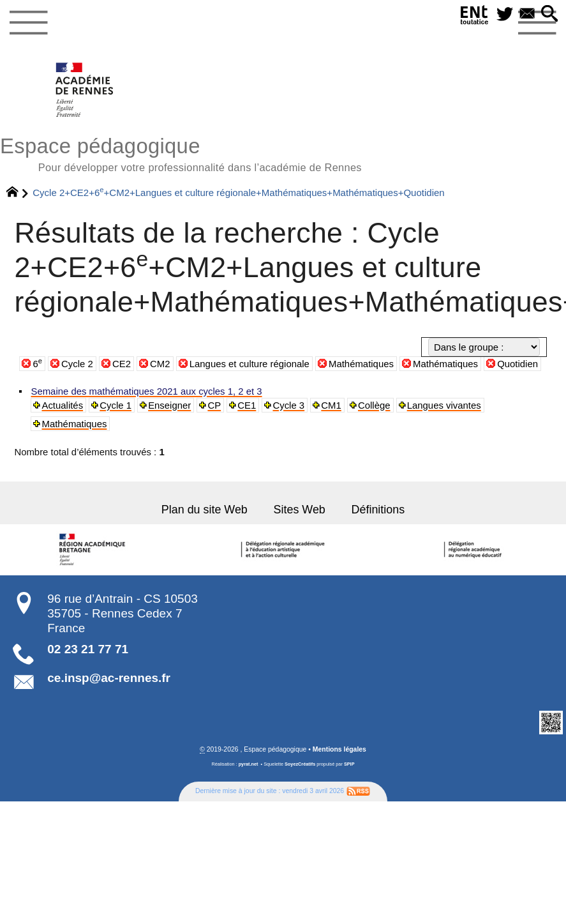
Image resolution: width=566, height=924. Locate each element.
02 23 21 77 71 (88, 647)
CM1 (325, 405)
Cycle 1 (114, 405)
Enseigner (167, 405)
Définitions (375, 508)
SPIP (349, 762)
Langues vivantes (435, 405)
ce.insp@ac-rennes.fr (109, 676)
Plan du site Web (207, 508)
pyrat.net (249, 762)
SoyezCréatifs (300, 762)
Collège (367, 405)
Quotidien (518, 364)
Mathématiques (361, 364)
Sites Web (299, 508)
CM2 (160, 364)
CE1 (242, 405)
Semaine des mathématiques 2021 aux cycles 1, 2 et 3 (143, 391)
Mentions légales (339, 747)
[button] (550, 14)
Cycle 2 (77, 364)
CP (211, 405)
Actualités (62, 405)
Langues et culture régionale (249, 364)
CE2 (122, 364)
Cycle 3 (283, 405)
